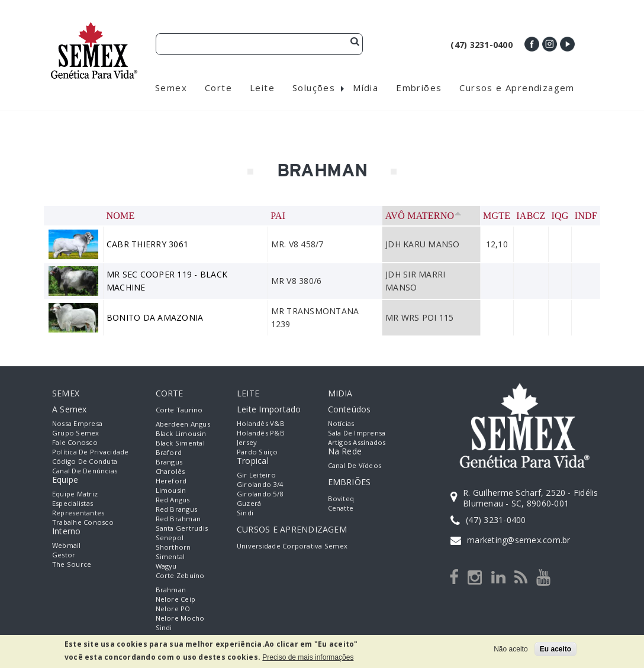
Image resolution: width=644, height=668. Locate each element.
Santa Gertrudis (182, 528)
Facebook (532, 44)
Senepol (170, 538)
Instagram (550, 44)
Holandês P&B (261, 433)
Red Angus (173, 500)
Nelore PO (173, 609)
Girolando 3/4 (260, 484)
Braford (169, 452)
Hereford (171, 481)
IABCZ (531, 216)
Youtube (567, 44)
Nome (121, 216)
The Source (72, 564)
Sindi (164, 627)
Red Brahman (178, 519)
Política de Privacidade (91, 452)
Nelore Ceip (176, 599)
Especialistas (73, 503)
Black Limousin (181, 433)
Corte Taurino (179, 410)
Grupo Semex (76, 433)
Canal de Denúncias (85, 471)
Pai (278, 216)
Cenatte (341, 508)
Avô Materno (424, 216)
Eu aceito (556, 649)
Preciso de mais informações (308, 657)
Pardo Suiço (257, 452)
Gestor (64, 555)
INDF (586, 216)
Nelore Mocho (180, 618)
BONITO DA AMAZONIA (155, 317)
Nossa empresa (77, 423)
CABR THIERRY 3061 (147, 244)
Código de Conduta (85, 461)
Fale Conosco (75, 442)
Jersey (247, 442)
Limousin (171, 490)
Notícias (341, 423)
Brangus (169, 462)
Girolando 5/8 (260, 494)
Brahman (171, 590)
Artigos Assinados (357, 442)
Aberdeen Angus (183, 424)
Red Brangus (177, 509)
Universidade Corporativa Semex (292, 546)
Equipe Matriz (75, 494)
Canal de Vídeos (355, 465)
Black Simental (180, 443)
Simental (170, 556)
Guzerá (249, 503)
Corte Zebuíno (180, 575)
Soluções (314, 88)
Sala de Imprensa (357, 433)
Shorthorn (173, 547)
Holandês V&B (261, 423)
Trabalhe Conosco (83, 522)
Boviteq (341, 498)
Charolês (170, 471)
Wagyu (166, 566)
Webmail (67, 545)
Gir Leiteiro (256, 475)
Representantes (78, 513)
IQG (560, 216)
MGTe (497, 216)
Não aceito (511, 649)
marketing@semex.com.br (519, 540)
